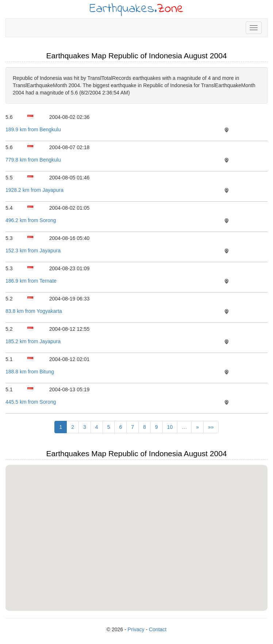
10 (170, 427)
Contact (158, 629)
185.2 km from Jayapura (33, 341)
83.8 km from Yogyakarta (34, 311)
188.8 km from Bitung (30, 372)
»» (211, 427)
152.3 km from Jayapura (33, 251)
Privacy (136, 629)
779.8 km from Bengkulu (33, 160)
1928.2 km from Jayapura (34, 190)
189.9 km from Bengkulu (33, 129)
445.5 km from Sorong (31, 402)
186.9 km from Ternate (31, 281)
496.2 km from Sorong (31, 220)
